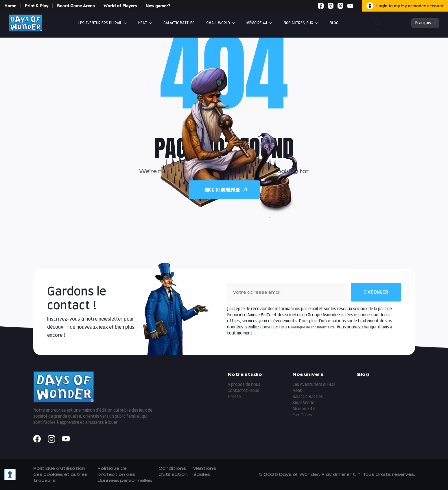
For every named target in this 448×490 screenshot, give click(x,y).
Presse (234, 397)
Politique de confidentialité (313, 327)
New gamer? (158, 6)
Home (10, 6)
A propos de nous (244, 385)
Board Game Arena (76, 6)
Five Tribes (302, 415)
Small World (218, 23)
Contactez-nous (243, 391)
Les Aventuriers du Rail (100, 23)
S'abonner (376, 292)
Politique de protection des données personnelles (125, 474)
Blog (334, 23)
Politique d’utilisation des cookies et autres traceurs (60, 474)
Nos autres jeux (298, 23)
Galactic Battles (179, 23)
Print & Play (37, 6)
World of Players (120, 6)
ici (356, 315)
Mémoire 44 (257, 23)
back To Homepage (226, 190)
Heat (143, 23)
